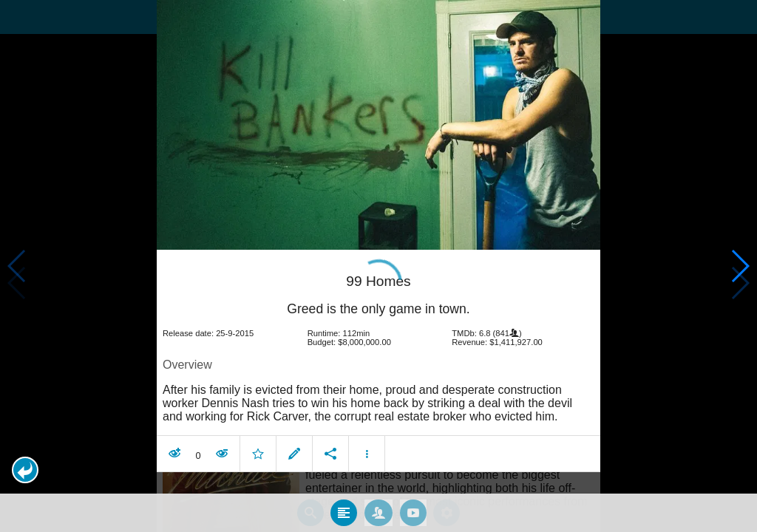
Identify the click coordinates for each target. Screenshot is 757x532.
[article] (378, 348)
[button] (25, 470)
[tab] (344, 497)
